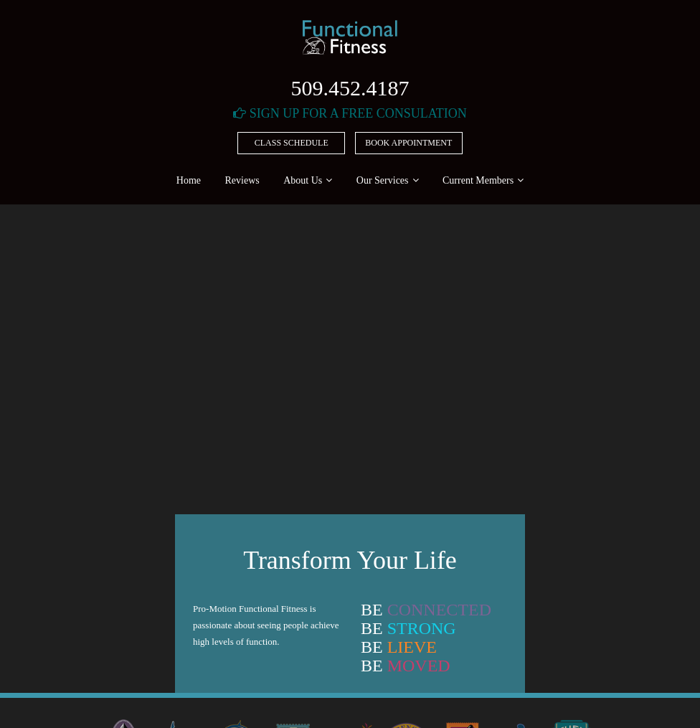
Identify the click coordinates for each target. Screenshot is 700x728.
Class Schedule (292, 143)
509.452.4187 (350, 88)
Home (189, 180)
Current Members (478, 180)
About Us (303, 180)
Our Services (383, 180)
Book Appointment (408, 143)
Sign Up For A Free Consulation (350, 113)
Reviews (242, 180)
